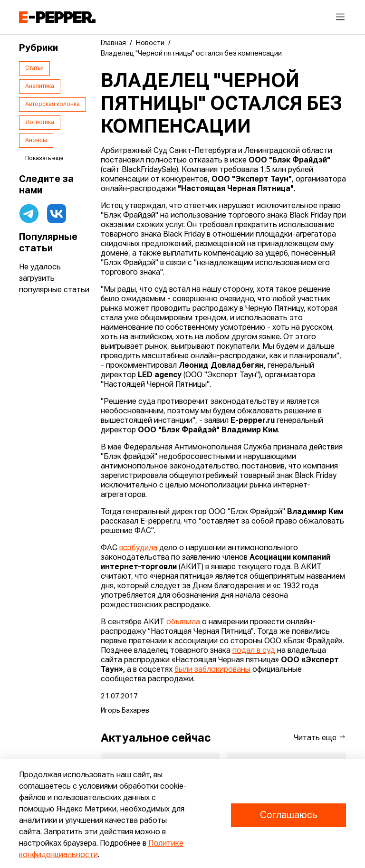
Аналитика (40, 86)
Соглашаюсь (288, 815)
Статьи (34, 68)
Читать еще (320, 738)
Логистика (40, 123)
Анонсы (36, 141)
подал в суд (254, 651)
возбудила (138, 548)
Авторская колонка (53, 105)
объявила (183, 622)
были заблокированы (212, 670)
